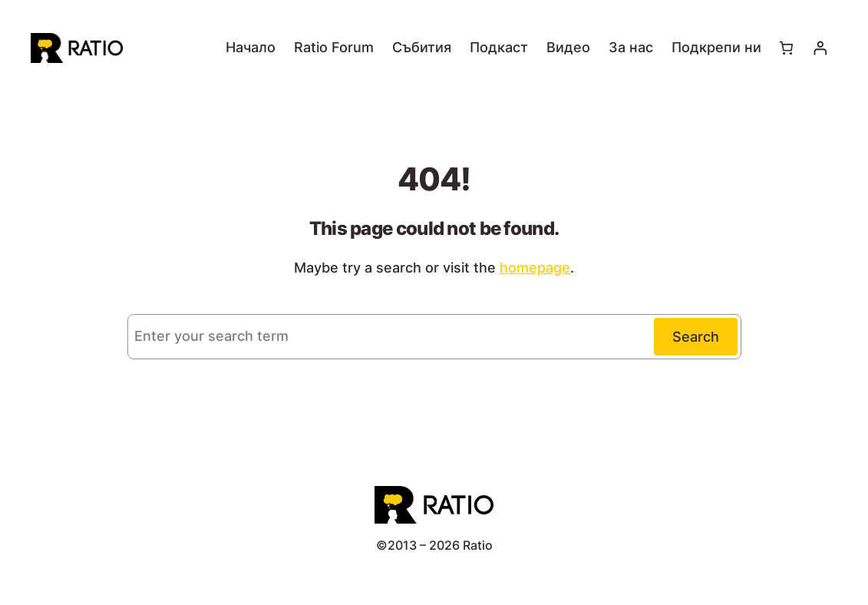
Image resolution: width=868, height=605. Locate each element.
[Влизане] (820, 48)
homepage (535, 268)
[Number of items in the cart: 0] (786, 48)
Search (696, 337)
